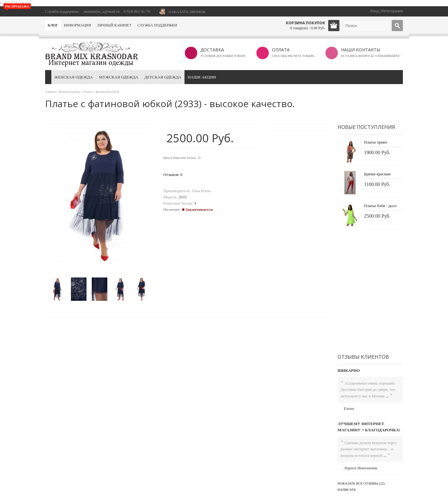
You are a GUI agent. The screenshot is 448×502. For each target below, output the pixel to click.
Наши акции (202, 77)
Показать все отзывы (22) (361, 483)
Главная (50, 92)
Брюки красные (377, 174)
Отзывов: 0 (173, 175)
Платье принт (376, 142)
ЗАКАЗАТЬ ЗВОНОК (187, 12)
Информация (78, 25)
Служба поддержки (157, 25)
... (387, 396)
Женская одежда (74, 77)
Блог (53, 25)
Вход (374, 11)
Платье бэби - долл (380, 206)
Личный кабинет (114, 25)
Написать (347, 490)
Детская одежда (163, 77)
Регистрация (392, 11)
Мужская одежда (119, 77)
